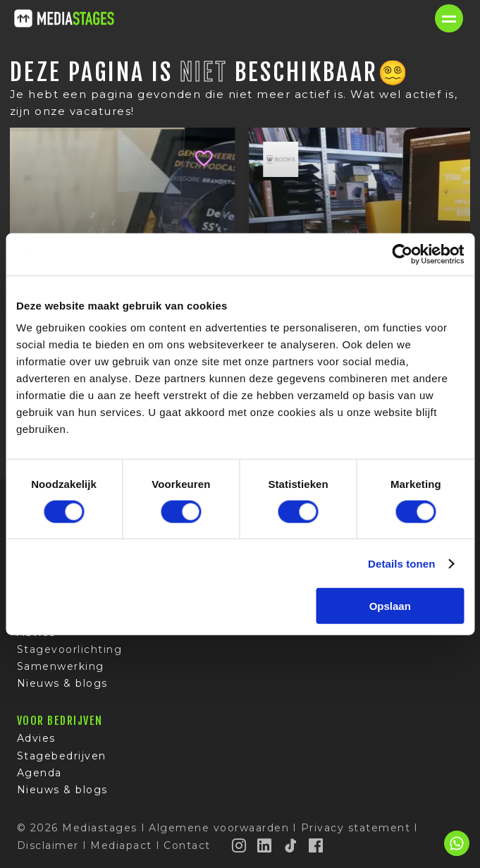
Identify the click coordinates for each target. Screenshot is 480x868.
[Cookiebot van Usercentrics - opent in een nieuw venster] (402, 254)
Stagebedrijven (62, 756)
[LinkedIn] (265, 845)
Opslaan (390, 606)
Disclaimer (48, 845)
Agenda (39, 773)
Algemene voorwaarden (219, 828)
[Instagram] (240, 845)
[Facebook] (316, 845)
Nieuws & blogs (62, 683)
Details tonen (401, 563)
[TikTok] (291, 845)
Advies (36, 738)
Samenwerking (61, 666)
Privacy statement (356, 828)
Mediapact (121, 845)
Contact (187, 845)
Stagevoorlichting (70, 649)
